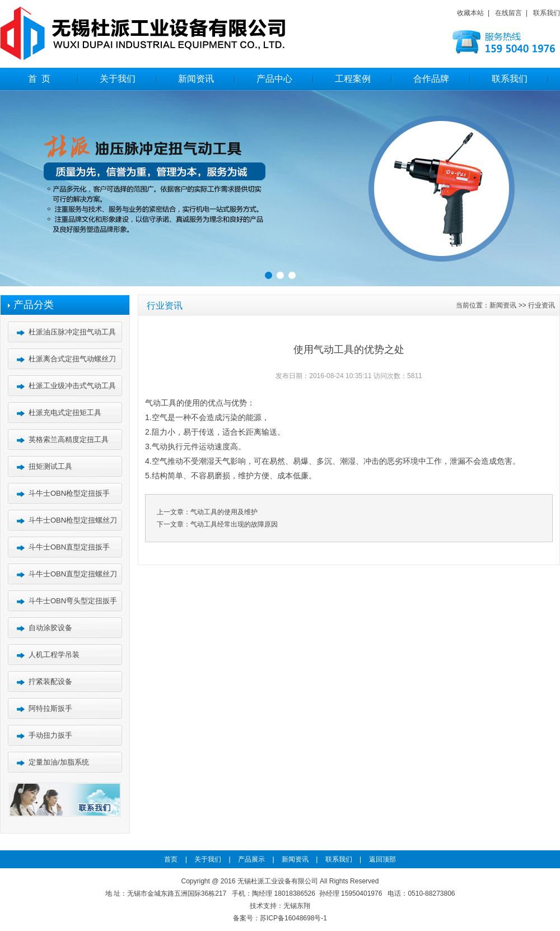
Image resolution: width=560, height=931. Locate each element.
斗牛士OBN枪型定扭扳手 (69, 493)
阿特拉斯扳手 (50, 708)
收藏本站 (470, 13)
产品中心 (274, 79)
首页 (174, 859)
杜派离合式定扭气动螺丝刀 (72, 359)
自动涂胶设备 (50, 628)
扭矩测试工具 (50, 466)
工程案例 (353, 79)
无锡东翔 (297, 906)
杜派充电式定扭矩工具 (65, 413)
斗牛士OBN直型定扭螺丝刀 (73, 574)
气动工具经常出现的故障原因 (234, 524)
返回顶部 (380, 859)
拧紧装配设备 (50, 681)
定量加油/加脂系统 (59, 762)
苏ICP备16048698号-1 (293, 918)
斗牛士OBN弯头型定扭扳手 (73, 601)
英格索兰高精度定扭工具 (69, 439)
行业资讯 (542, 305)
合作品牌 (431, 79)
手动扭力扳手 (50, 735)
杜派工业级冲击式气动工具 (72, 386)
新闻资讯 (196, 79)
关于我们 (118, 79)
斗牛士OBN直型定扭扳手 (69, 547)
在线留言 (508, 13)
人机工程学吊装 (54, 655)
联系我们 (547, 13)
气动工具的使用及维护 (224, 512)
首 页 (39, 79)
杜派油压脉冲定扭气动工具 (72, 332)
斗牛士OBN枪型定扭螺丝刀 (73, 520)
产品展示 (249, 859)
